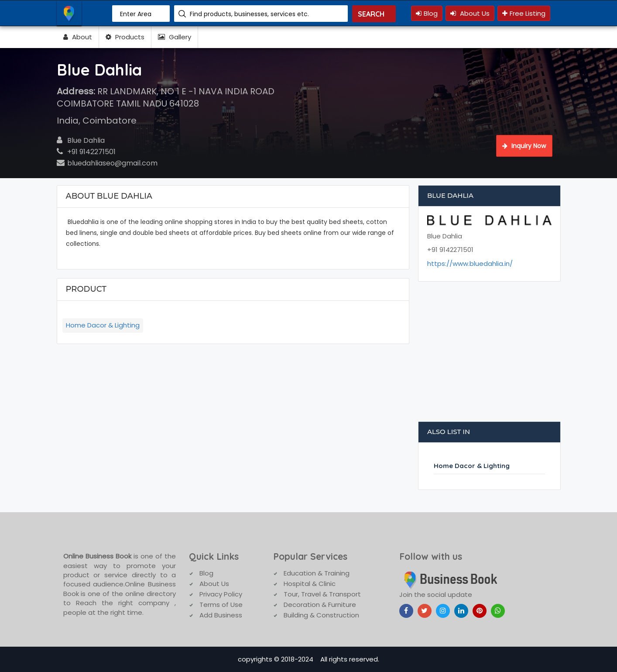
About (78, 37)
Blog (427, 13)
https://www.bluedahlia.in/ (470, 264)
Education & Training (317, 573)
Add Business (221, 615)
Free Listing (524, 13)
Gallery (175, 37)
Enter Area (136, 14)
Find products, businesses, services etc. (249, 14)
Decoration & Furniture (320, 605)
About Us (470, 13)
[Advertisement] (490, 356)
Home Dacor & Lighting (103, 325)
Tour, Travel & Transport (322, 594)
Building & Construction (321, 615)
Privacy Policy (221, 594)
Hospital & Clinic (310, 584)
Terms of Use (221, 605)
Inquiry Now (524, 146)
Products (125, 37)
